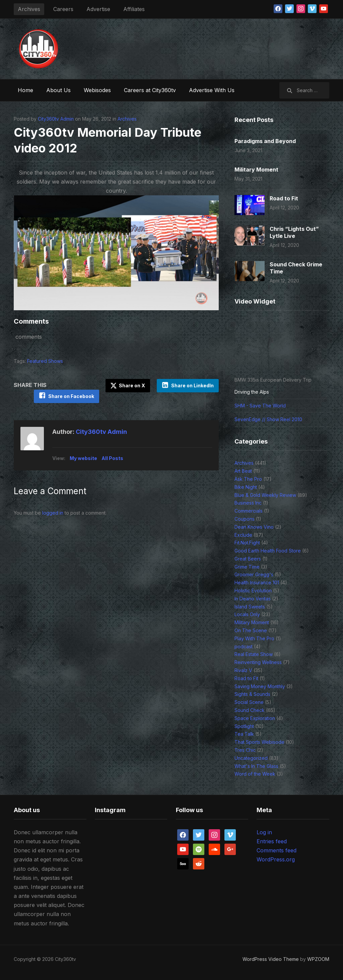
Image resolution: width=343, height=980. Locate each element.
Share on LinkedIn (192, 385)
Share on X (128, 386)
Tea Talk (244, 734)
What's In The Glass (256, 766)
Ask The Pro (248, 479)
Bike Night (246, 487)
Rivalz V (243, 670)
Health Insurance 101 (257, 582)
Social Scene (249, 702)
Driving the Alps (252, 392)
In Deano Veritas (253, 599)
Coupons (245, 519)
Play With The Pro (254, 638)
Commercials (249, 511)
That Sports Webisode (259, 742)
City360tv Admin (56, 119)
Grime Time (247, 567)
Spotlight (244, 726)
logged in (53, 513)
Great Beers (248, 559)
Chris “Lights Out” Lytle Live (294, 232)
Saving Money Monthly (260, 686)
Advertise (98, 9)
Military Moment (256, 170)
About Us (58, 90)
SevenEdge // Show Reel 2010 (268, 419)
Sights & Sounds (252, 694)
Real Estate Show (254, 654)
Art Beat (243, 471)
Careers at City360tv (150, 90)
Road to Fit (284, 198)
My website (83, 458)
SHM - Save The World (260, 406)
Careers (63, 9)
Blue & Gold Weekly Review (265, 495)
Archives (29, 9)
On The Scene (251, 630)
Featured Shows (45, 361)
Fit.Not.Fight (247, 543)
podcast (244, 646)
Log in (264, 832)
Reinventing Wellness (258, 662)
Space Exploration (255, 718)
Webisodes (97, 90)
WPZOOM (318, 959)
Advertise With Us (212, 90)
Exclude (243, 535)
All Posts (112, 458)
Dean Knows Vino (254, 527)
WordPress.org (276, 859)
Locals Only (247, 614)
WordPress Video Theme (271, 959)
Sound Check (250, 710)
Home (25, 90)
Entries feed (272, 841)
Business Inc (248, 503)
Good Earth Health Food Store (268, 551)
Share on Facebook (71, 396)
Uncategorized (251, 758)
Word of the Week (255, 774)
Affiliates (134, 9)
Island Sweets (250, 607)
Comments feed (277, 850)
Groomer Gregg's (254, 574)
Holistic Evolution (253, 591)
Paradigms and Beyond (265, 141)
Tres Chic (245, 750)
